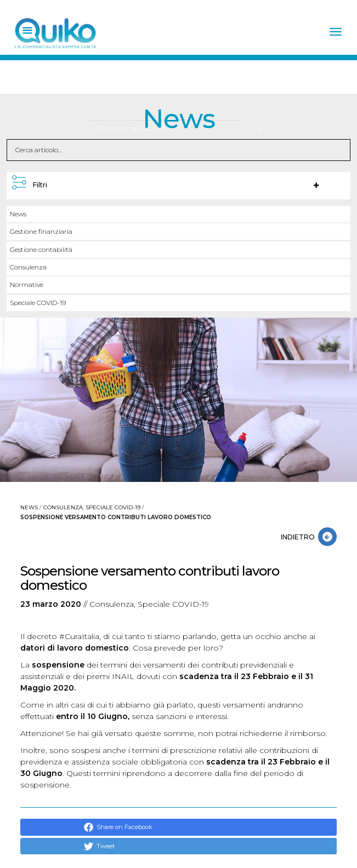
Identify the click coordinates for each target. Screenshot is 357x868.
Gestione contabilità (41, 249)
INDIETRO (299, 537)
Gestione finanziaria (41, 231)
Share (100, 827)
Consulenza (28, 267)
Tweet (99, 846)
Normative (27, 284)
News (18, 214)
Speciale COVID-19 (38, 303)
